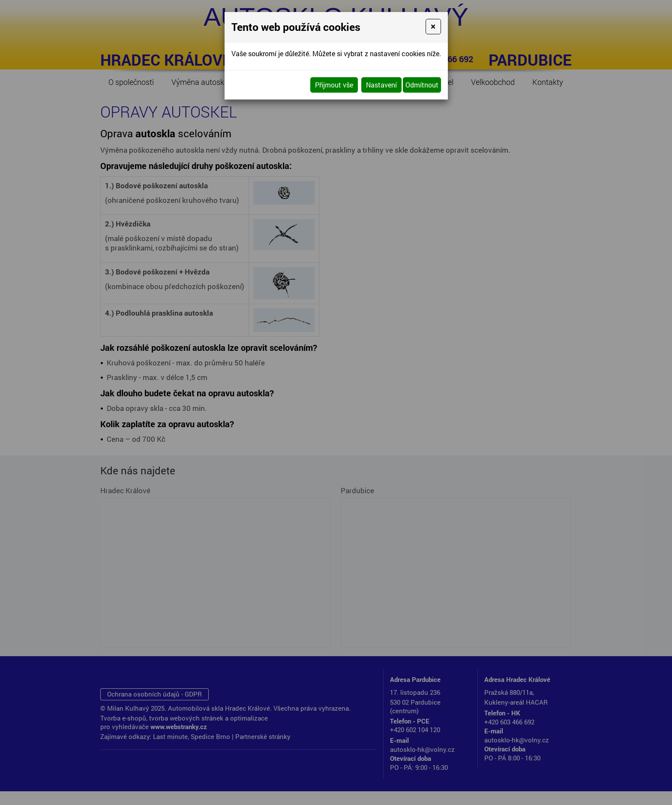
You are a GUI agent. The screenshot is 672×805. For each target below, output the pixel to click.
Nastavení (381, 85)
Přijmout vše (334, 85)
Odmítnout (422, 85)
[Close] (433, 27)
